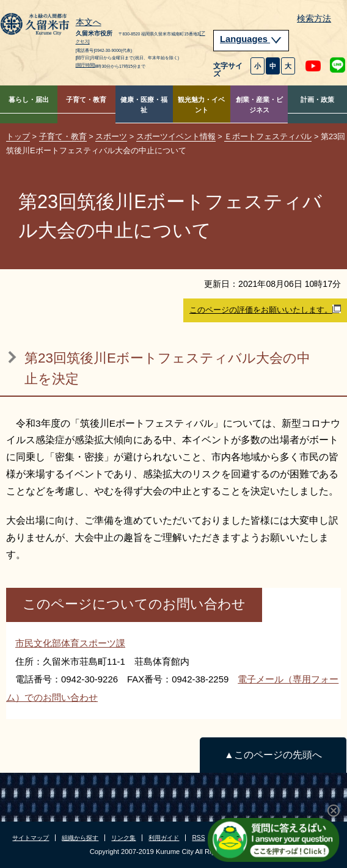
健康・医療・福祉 (144, 105)
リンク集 (123, 838)
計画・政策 (317, 99)
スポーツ (111, 136)
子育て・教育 (86, 99)
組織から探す (80, 838)
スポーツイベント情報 (176, 136)
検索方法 (314, 19)
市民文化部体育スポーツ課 (70, 643)
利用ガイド (164, 838)
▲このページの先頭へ (273, 755)
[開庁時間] (86, 65)
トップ (18, 136)
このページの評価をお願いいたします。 (265, 309)
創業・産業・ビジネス (259, 105)
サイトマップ (31, 838)
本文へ (89, 23)
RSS (198, 838)
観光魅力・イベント (201, 105)
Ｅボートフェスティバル (268, 136)
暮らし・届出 (29, 99)
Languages (251, 39)
